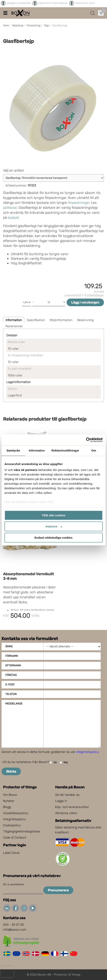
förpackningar (78, 203)
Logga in (61, 801)
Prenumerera (58, 890)
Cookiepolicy (12, 825)
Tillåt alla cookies (54, 515)
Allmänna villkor (66, 813)
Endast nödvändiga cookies (53, 538)
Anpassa (54, 526)
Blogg (7, 807)
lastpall (13, 218)
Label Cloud (11, 853)
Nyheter (9, 801)
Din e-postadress (14, 884)
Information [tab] (37, 450)
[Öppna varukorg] (101, 13)
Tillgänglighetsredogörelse (22, 831)
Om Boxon (10, 795)
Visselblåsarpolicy (16, 813)
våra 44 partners (26, 470)
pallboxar (10, 208)
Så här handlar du (67, 795)
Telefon (11, 694)
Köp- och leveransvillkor (72, 807)
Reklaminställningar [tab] (65, 450)
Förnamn (12, 656)
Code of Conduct (15, 837)
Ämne (9, 646)
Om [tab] (94, 450)
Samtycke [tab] (13, 450)
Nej (64, 763)
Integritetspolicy (15, 819)
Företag (11, 675)
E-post (10, 685)
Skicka (11, 771)
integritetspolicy (87, 752)
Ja (53, 763)
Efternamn (13, 666)
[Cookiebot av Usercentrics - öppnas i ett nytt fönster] (86, 440)
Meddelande (14, 704)
